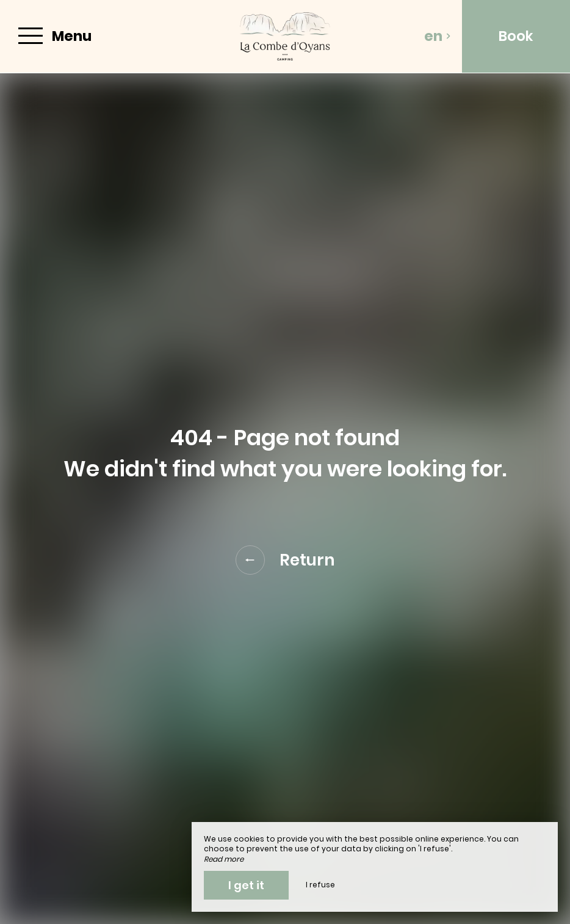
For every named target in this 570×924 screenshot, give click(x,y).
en (438, 36)
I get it (246, 885)
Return (285, 560)
